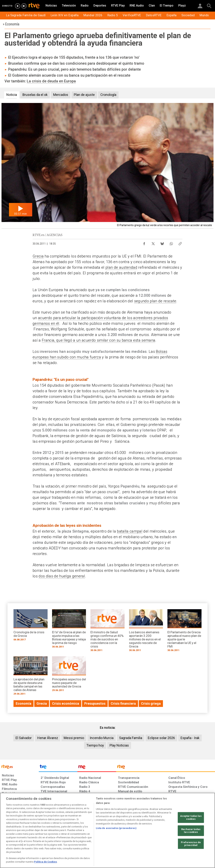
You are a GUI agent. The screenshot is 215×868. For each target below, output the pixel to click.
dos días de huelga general (62, 576)
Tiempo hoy (95, 745)
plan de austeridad (121, 267)
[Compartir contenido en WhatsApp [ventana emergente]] (171, 243)
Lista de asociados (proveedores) (116, 828)
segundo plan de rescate (155, 301)
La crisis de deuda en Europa (51, 81)
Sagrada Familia (131, 738)
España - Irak (190, 738)
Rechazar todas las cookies (191, 831)
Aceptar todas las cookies (191, 817)
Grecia (38, 256)
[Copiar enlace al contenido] (180, 243)
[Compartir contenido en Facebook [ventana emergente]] (144, 243)
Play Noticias (119, 745)
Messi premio (74, 738)
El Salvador (24, 738)
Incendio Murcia (102, 738)
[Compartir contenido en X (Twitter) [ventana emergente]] (153, 243)
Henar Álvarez (48, 738)
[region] (107, 830)
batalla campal (130, 531)
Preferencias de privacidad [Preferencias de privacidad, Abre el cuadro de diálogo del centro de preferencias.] (191, 844)
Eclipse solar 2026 (161, 738)
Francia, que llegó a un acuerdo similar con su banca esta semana (99, 340)
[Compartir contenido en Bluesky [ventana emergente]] (162, 243)
